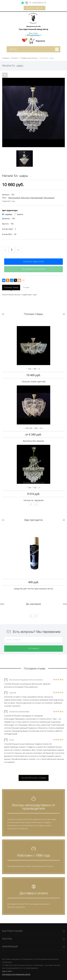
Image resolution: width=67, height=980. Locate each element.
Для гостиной (14, 198)
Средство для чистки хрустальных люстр (33, 589)
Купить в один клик (34, 262)
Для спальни (49, 198)
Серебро (7, 214)
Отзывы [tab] (26, 288)
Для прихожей (36, 198)
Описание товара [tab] (11, 288)
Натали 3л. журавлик (34, 500)
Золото (19, 214)
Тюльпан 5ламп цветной (33, 382)
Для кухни (25, 198)
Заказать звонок (35, 8)
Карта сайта (7, 971)
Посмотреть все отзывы (34, 778)
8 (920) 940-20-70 (39, 3)
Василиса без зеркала (33, 441)
